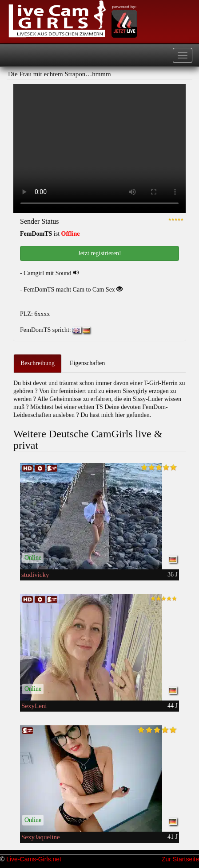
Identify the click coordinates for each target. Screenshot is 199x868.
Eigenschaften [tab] (87, 363)
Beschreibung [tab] (38, 363)
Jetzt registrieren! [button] (99, 253)
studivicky (35, 575)
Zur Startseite (180, 859)
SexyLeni (34, 706)
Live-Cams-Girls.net (34, 859)
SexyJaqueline (41, 837)
